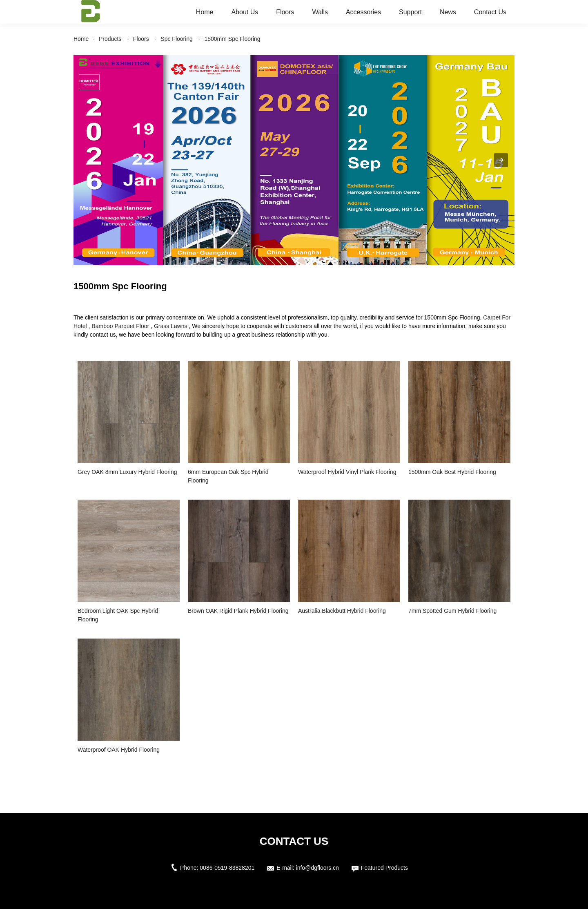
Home (205, 12)
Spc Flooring (177, 39)
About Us (245, 12)
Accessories (363, 12)
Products (110, 39)
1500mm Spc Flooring (232, 39)
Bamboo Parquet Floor (120, 326)
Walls (320, 12)
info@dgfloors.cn (317, 868)
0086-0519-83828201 (227, 868)
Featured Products (384, 868)
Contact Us (490, 12)
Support (410, 12)
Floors (285, 12)
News (448, 12)
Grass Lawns (171, 326)
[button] (501, 160)
